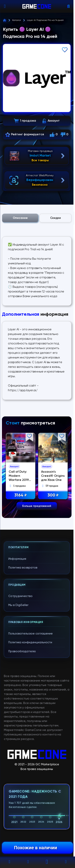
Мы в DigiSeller (18, 605)
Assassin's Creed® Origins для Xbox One (54, 476)
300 (54, 495)
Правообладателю (22, 651)
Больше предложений (37, 506)
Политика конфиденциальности (30, 642)
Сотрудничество (20, 596)
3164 (22, 495)
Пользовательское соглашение (31, 634)
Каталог (17, 20)
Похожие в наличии (35, 848)
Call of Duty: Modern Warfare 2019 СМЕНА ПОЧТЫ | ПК (21, 480)
